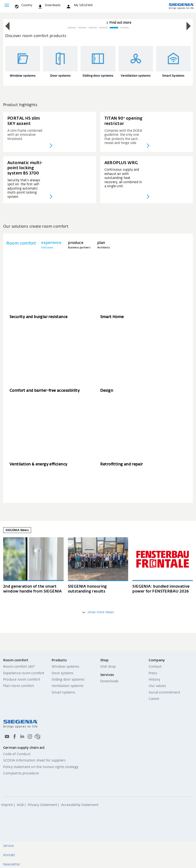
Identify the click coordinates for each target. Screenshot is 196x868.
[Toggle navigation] (7, 5)
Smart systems (63, 693)
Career (154, 699)
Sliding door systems (68, 680)
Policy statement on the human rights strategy (41, 767)
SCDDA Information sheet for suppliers (34, 761)
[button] (79, 5)
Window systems (65, 667)
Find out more (120, 23)
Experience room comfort (24, 673)
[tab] (51, 245)
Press (153, 673)
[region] (98, 26)
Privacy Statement (42, 805)
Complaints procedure (21, 774)
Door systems (62, 673)
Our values (157, 686)
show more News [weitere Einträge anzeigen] (98, 612)
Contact (155, 667)
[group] (98, 22)
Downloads (109, 681)
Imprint (7, 805)
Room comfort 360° (19, 667)
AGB (20, 805)
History (154, 680)
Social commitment (164, 693)
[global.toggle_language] (23, 5)
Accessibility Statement (80, 805)
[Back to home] (181, 6)
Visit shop (108, 667)
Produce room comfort (22, 680)
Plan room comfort (19, 686)
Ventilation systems (67, 686)
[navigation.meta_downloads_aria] (49, 5)
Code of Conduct (17, 754)
